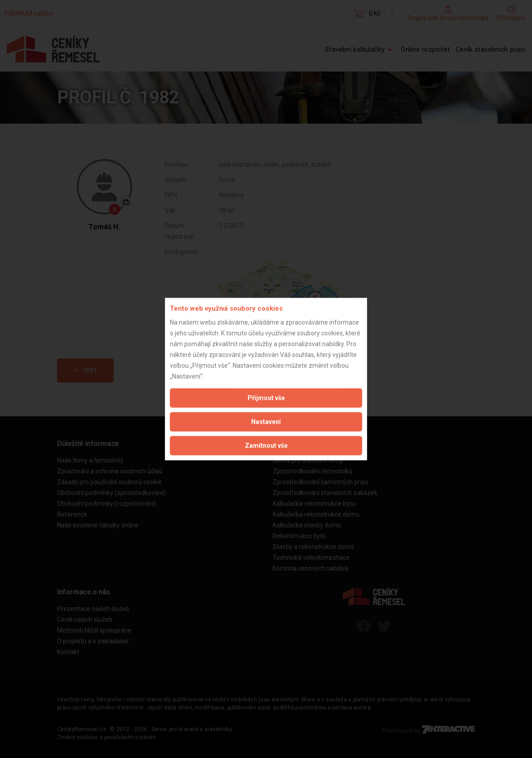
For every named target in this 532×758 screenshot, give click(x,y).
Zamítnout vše (266, 445)
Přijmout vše (266, 397)
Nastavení (266, 421)
